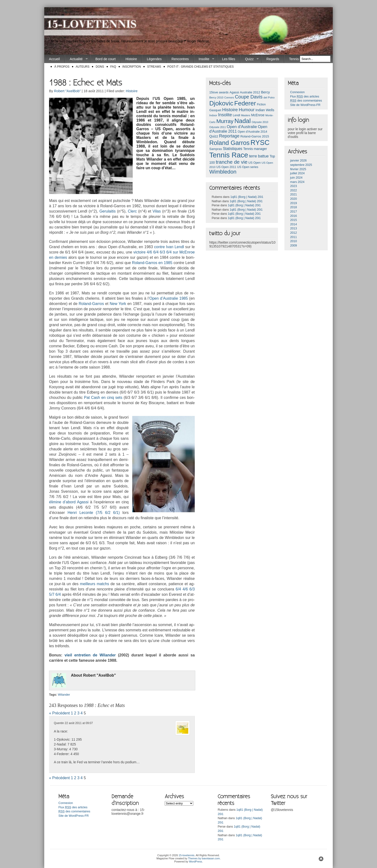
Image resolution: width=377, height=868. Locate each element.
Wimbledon (223, 172)
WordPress (195, 862)
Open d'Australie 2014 (253, 132)
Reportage (229, 136)
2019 (294, 203)
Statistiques (233, 149)
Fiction (261, 104)
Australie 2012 (250, 92)
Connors (229, 97)
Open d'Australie (242, 127)
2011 (294, 237)
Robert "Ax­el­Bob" (100, 675)
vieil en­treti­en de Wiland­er (90, 655)
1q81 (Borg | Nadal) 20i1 (247, 197)
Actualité (76, 59)
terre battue (259, 156)
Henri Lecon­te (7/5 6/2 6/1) (94, 513)
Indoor (213, 115)
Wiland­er (64, 695)
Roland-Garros (91, 304)
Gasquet (215, 110)
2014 (294, 224)
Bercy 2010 (216, 97)
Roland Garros (229, 143)
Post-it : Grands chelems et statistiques (201, 67)
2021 (294, 194)
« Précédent (59, 713)
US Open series (248, 167)
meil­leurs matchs (94, 584)
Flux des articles (305, 97)
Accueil (54, 59)
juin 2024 (296, 178)
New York (118, 304)
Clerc (132, 211)
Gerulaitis (107, 211)
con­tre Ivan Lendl (169, 247)
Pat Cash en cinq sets (103, 398)
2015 (294, 220)
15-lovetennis (186, 855)
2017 (294, 212)
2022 (294, 190)
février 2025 (298, 169)
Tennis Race (298, 59)
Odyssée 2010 (260, 122)
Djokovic (221, 103)
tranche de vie (232, 162)
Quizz (250, 59)
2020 (294, 199)
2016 (294, 216)
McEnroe (258, 115)
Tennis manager (255, 149)
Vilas (157, 211)
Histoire (131, 59)
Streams (154, 67)
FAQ (113, 67)
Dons (100, 67)
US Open (254, 163)
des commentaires (306, 101)
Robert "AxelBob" (67, 91)
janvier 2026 (298, 161)
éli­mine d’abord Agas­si (69, 502)
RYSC (260, 143)
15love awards (219, 92)
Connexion (297, 92)
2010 (294, 241)
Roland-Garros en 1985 (152, 263)
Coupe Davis (249, 97)
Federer (245, 103)
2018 (294, 207)
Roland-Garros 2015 (255, 136)
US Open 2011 (226, 167)
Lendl (236, 115)
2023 (294, 186)
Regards (273, 59)
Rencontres (180, 59)
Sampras (216, 149)
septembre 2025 (301, 165)
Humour (247, 110)
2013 (294, 228)
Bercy (266, 92)
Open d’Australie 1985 (169, 298)
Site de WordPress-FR (305, 105)
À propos (62, 67)
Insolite (204, 59)
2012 (294, 233)
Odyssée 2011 (217, 127)
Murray (225, 121)
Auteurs (83, 67)
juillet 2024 (297, 173)
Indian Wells (265, 110)
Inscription (132, 67)
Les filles (229, 59)
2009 (294, 246)
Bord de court (106, 59)
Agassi (234, 92)
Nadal (243, 121)
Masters (246, 115)
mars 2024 (297, 182)
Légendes (154, 59)
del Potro (269, 97)
